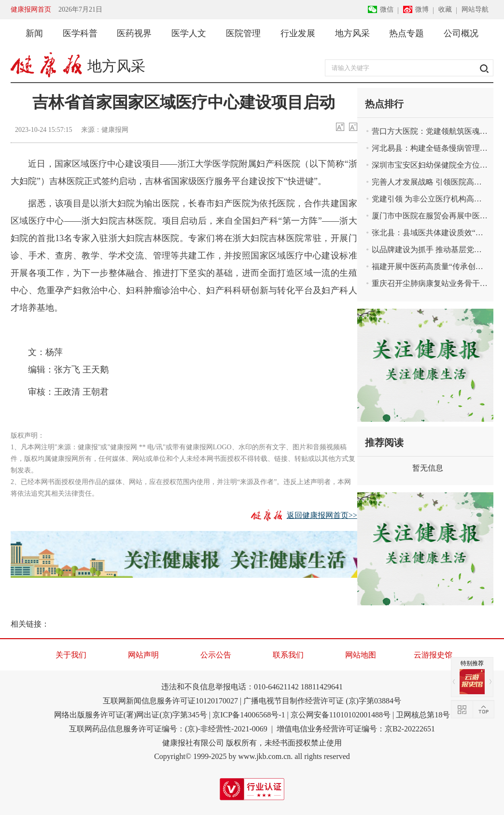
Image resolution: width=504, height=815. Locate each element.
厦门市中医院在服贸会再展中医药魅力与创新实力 (430, 216)
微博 (422, 9)
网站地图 (361, 655)
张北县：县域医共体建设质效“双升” (430, 233)
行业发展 (298, 33)
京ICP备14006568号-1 (249, 715)
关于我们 (71, 655)
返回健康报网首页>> (322, 515)
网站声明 (143, 655)
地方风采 (352, 33)
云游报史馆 (433, 655)
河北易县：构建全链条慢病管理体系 (430, 148)
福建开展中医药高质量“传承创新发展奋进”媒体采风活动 (430, 266)
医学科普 (80, 33)
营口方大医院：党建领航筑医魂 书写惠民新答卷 (430, 131)
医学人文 (189, 33)
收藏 (445, 9)
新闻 (34, 33)
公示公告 (216, 655)
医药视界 (134, 33)
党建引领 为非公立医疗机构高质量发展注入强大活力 (430, 199)
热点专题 (406, 33)
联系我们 (288, 655)
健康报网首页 (31, 9)
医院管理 (243, 33)
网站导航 (475, 9)
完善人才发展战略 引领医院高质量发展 (430, 182)
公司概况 (461, 33)
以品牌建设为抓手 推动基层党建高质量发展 (430, 250)
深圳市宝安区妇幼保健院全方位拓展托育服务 (430, 165)
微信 (387, 9)
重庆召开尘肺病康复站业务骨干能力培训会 (430, 283)
